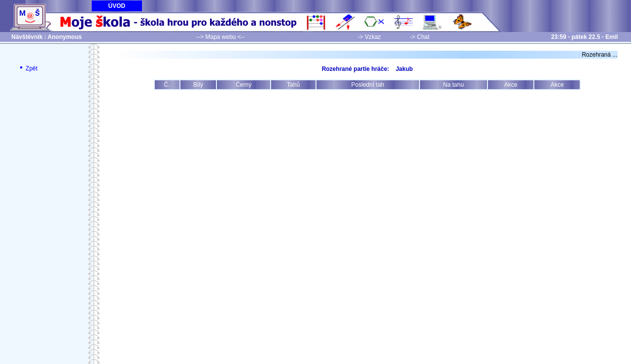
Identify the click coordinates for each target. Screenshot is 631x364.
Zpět (28, 68)
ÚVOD (117, 6)
